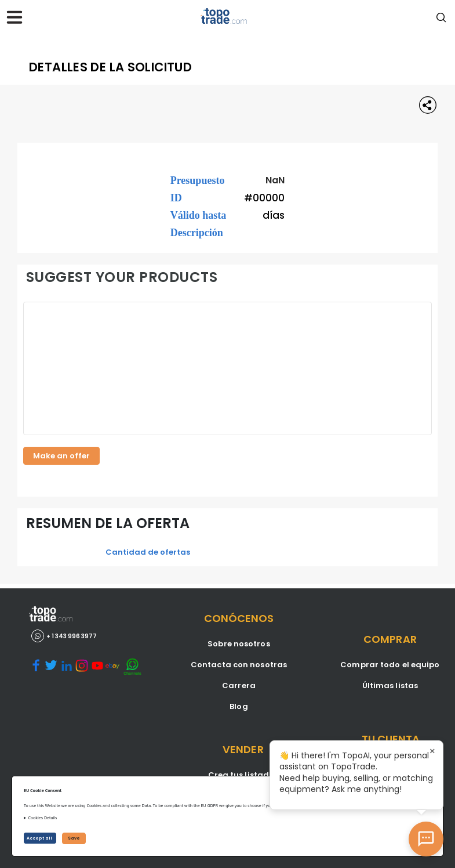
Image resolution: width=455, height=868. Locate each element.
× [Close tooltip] (432, 751)
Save (74, 838)
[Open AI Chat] (426, 839)
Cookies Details (42, 818)
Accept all (40, 838)
